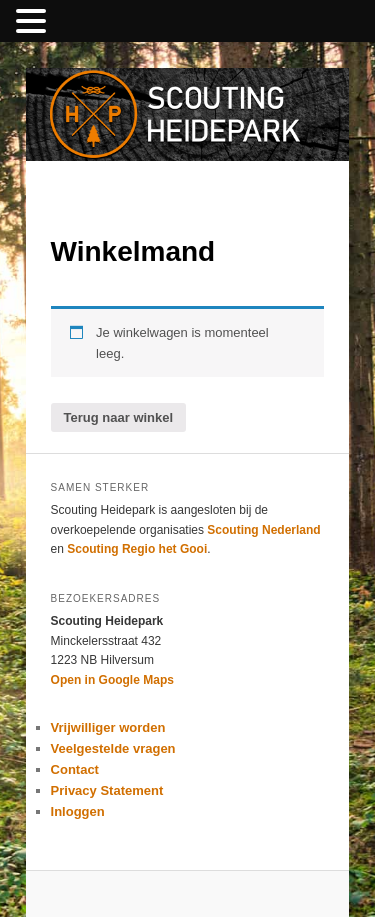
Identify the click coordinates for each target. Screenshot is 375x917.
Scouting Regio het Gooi (137, 549)
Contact (75, 769)
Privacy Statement (107, 790)
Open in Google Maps (112, 680)
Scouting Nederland (263, 530)
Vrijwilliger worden (108, 727)
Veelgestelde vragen (113, 748)
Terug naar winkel (119, 417)
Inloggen (78, 811)
